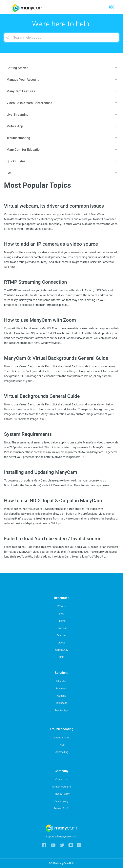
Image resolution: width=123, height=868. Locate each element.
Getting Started (61, 738)
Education (62, 681)
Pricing (61, 621)
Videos (61, 643)
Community (62, 650)
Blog (61, 614)
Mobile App (61, 710)
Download (61, 628)
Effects (62, 606)
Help (62, 657)
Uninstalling (62, 752)
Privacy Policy (62, 794)
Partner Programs (61, 787)
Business (61, 688)
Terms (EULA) (62, 808)
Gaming (62, 696)
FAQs (62, 745)
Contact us (61, 779)
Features (62, 635)
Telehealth (61, 703)
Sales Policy (61, 801)
